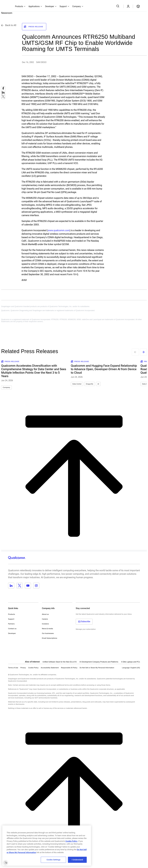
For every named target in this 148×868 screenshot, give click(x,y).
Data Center (77, 384)
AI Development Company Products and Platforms (99, 662)
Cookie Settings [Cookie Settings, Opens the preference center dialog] (53, 860)
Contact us (12, 629)
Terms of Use (13, 668)
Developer (12, 633)
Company (6, 387)
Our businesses (48, 633)
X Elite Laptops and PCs (131, 662)
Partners (11, 624)
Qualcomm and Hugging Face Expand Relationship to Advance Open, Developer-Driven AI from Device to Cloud (104, 369)
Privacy (23, 668)
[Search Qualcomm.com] (118, 6)
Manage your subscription (86, 629)
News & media (47, 629)
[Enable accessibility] (5, 862)
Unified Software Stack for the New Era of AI (59, 662)
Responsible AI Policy (69, 668)
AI (98, 384)
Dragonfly (90, 384)
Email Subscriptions (50, 638)
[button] (97, 668)
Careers (45, 619)
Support (11, 619)
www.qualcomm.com (59, 230)
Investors (45, 624)
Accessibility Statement (50, 668)
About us (45, 614)
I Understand (77, 860)
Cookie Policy (33, 668)
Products (11, 614)
